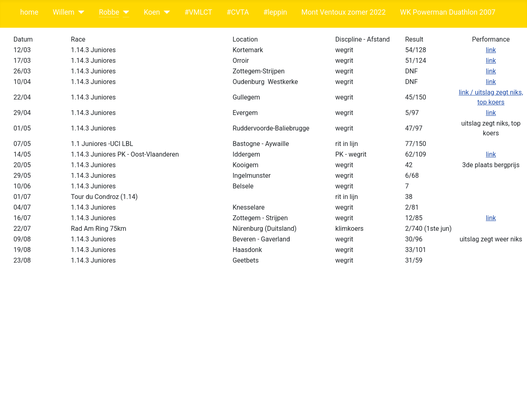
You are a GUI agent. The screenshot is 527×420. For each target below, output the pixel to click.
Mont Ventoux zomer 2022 (344, 12)
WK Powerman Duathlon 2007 (448, 12)
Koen (152, 12)
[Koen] (165, 12)
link (491, 50)
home (29, 12)
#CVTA (238, 12)
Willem (63, 12)
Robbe (109, 12)
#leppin (275, 12)
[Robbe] (124, 12)
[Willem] (79, 12)
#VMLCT (198, 12)
